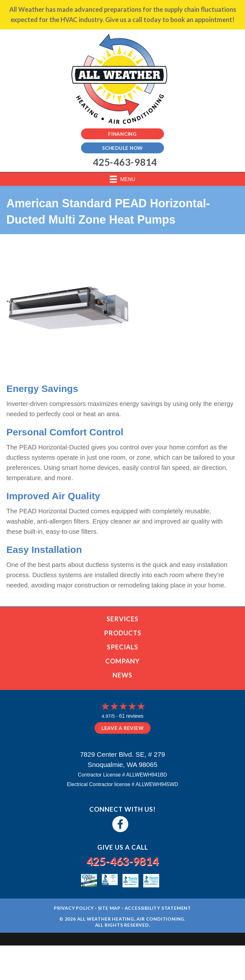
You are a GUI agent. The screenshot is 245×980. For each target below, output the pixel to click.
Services (122, 619)
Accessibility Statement (158, 908)
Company (122, 661)
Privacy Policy (74, 908)
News (122, 675)
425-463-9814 (122, 861)
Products (123, 633)
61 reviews (131, 716)
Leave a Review (123, 728)
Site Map (109, 908)
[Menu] (122, 179)
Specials (122, 647)
